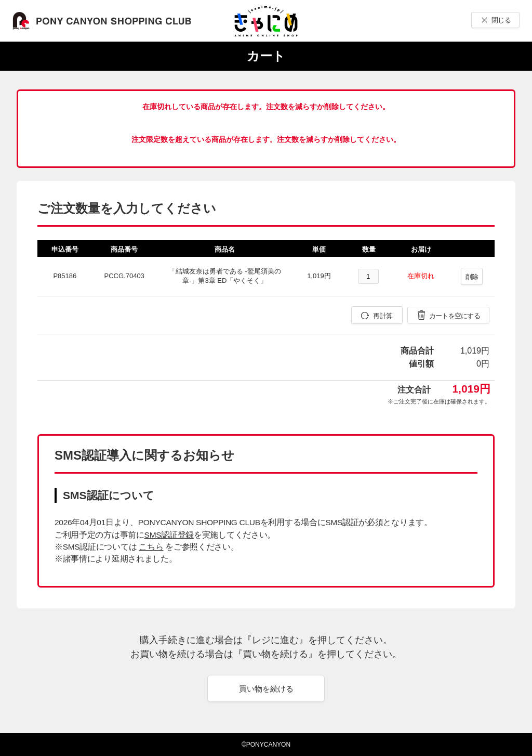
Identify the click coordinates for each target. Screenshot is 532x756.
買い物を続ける (266, 689)
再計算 (383, 316)
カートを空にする (455, 316)
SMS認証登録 (169, 535)
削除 (472, 277)
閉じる (501, 20)
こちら (151, 547)
